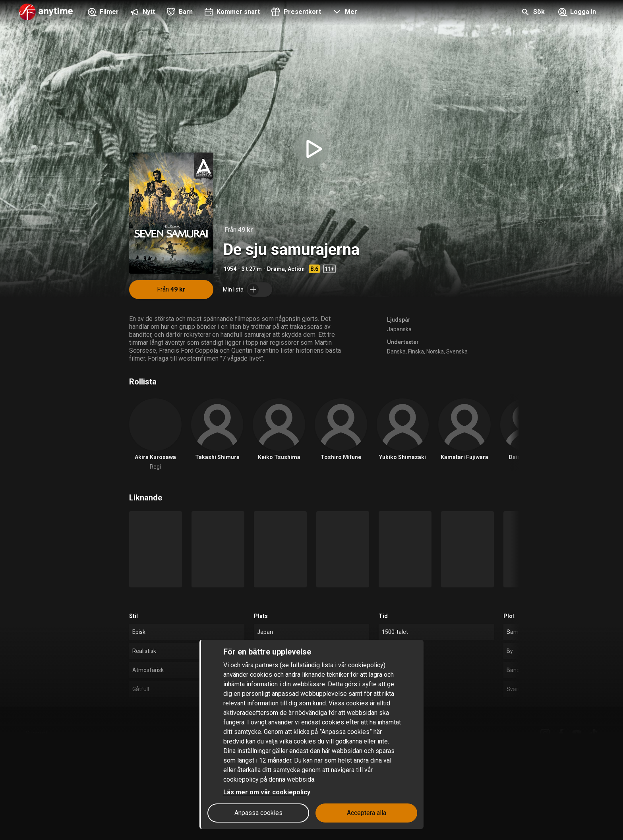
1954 (230, 269)
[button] (344, 13)
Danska (396, 351)
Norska (435, 351)
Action (296, 269)
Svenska (457, 351)
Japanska (399, 329)
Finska (416, 351)
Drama (276, 269)
